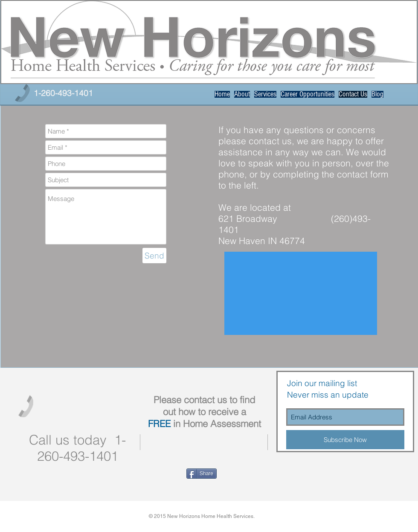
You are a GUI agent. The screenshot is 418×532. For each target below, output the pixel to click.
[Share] (202, 474)
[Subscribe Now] (345, 440)
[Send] (154, 256)
